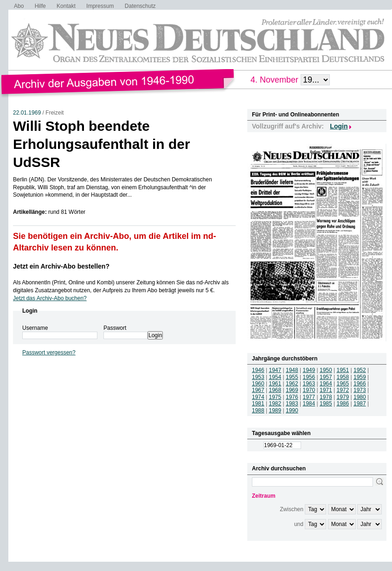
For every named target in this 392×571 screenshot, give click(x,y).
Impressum (100, 6)
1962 (292, 384)
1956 (309, 377)
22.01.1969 (27, 113)
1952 (360, 370)
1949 (309, 370)
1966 (360, 384)
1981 (258, 404)
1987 (360, 404)
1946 (258, 370)
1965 (343, 384)
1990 (292, 411)
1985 (326, 404)
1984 (309, 404)
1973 (360, 390)
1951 (343, 370)
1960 (258, 384)
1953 (258, 377)
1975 (275, 397)
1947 (275, 370)
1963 (309, 384)
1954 (275, 377)
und (299, 524)
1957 (326, 377)
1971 (326, 390)
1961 (275, 384)
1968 (275, 390)
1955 (292, 377)
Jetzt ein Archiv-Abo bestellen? (61, 266)
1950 (326, 370)
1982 (275, 404)
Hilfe (40, 6)
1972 (343, 390)
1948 (292, 370)
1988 (258, 411)
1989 (275, 411)
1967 (258, 390)
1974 (258, 397)
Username (35, 328)
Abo (19, 6)
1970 (309, 390)
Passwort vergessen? (49, 353)
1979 (343, 397)
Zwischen (292, 509)
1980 (360, 397)
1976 (292, 397)
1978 (326, 397)
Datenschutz (140, 6)
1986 (343, 404)
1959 (360, 377)
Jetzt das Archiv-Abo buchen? (50, 298)
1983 (292, 404)
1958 (343, 377)
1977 (309, 397)
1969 (292, 390)
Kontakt (66, 6)
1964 (326, 384)
